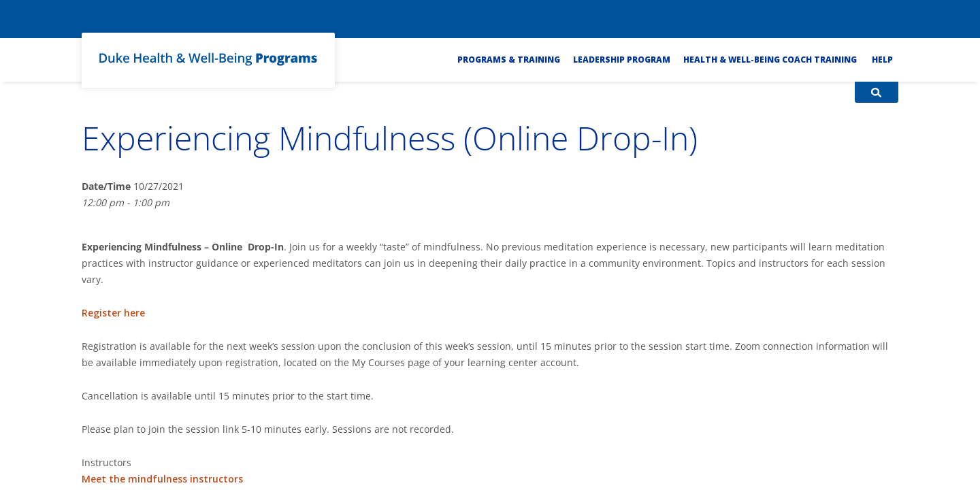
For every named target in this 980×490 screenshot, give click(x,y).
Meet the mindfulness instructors (162, 479)
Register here (113, 313)
